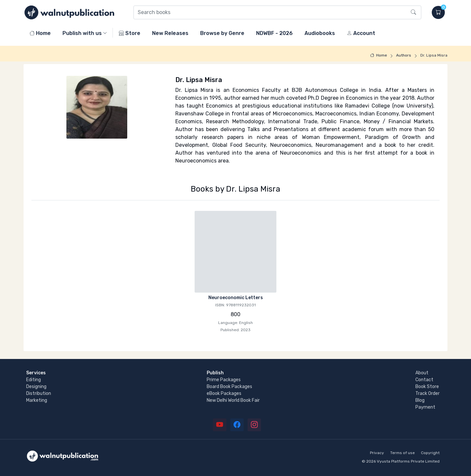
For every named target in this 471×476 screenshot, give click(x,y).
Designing (36, 387)
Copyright (430, 453)
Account (361, 33)
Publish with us (82, 33)
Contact (424, 380)
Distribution (39, 393)
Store (130, 33)
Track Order (427, 393)
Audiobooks (320, 33)
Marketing (37, 400)
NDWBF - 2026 (274, 33)
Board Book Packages (229, 387)
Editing (34, 380)
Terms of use (402, 453)
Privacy (377, 453)
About (422, 373)
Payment (425, 407)
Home (40, 33)
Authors (404, 55)
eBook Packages (224, 393)
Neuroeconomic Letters (236, 298)
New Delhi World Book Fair (233, 400)
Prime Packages (224, 380)
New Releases (170, 33)
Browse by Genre (222, 33)
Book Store (427, 387)
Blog (420, 400)
